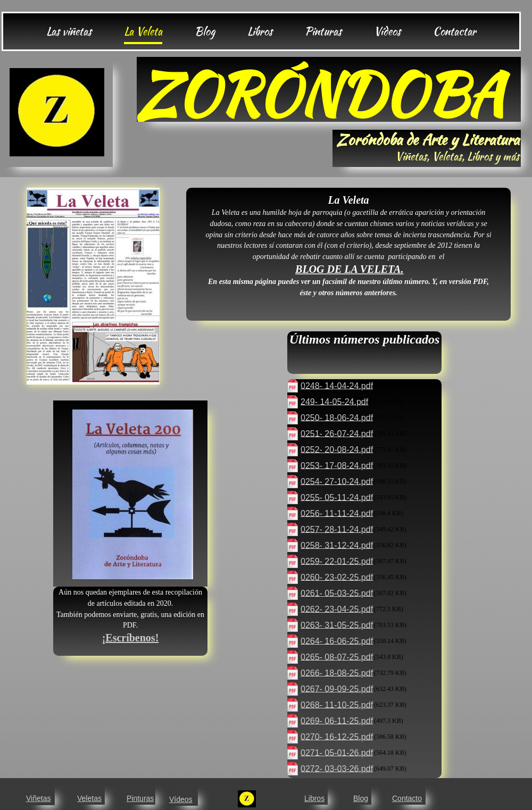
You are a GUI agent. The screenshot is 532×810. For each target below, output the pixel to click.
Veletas (89, 798)
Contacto (407, 798)
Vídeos (181, 799)
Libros (314, 798)
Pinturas (140, 798)
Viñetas (38, 798)
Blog (361, 798)
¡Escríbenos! (131, 638)
